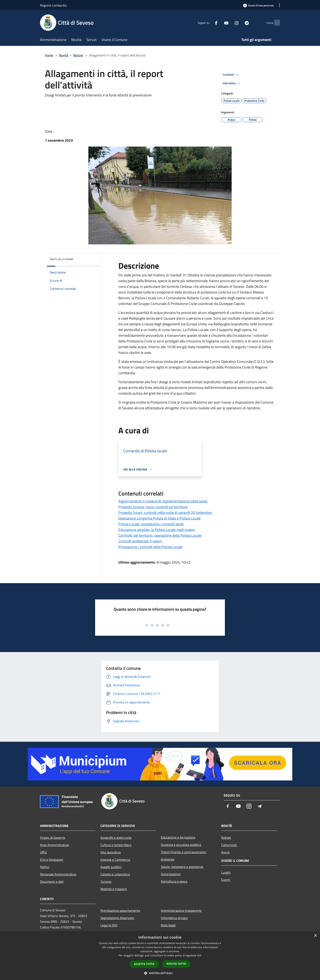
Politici (45, 867)
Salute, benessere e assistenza (182, 867)
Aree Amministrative (54, 845)
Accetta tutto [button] (144, 964)
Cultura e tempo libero (116, 845)
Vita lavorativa (111, 852)
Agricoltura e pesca (174, 881)
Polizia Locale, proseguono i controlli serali (151, 524)
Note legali (168, 925)
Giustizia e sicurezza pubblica (181, 845)
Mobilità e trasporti (114, 889)
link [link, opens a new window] (199, 955)
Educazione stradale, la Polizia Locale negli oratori (157, 530)
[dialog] (160, 956)
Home (49, 55)
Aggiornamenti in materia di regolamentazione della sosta (163, 501)
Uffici (44, 852)
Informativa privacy (174, 918)
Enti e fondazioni (52, 860)
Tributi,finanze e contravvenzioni (184, 852)
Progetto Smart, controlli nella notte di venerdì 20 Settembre (165, 513)
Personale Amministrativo (58, 874)
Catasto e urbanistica (115, 874)
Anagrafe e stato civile (116, 838)
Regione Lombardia (53, 5)
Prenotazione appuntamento (120, 910)
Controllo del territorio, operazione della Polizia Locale (160, 535)
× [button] (315, 936)
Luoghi (226, 872)
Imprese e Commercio (115, 860)
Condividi (231, 75)
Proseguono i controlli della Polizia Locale (150, 547)
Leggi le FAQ (109, 925)
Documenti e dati (52, 882)
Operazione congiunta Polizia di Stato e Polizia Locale (159, 518)
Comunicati (229, 845)
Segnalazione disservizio (117, 918)
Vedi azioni (232, 83)
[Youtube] (218, 23)
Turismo (106, 882)
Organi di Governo (53, 838)
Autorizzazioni (171, 874)
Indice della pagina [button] (62, 259)
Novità (64, 55)
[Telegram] (239, 23)
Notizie (78, 55)
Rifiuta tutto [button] (176, 964)
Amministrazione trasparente (181, 910)
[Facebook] (208, 23)
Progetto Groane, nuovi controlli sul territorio (153, 507)
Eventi (226, 880)
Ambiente (168, 859)
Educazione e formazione (178, 837)
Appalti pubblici (111, 867)
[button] (160, 973)
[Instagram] (229, 23)
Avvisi (225, 852)
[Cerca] (275, 23)
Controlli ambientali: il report (140, 541)
